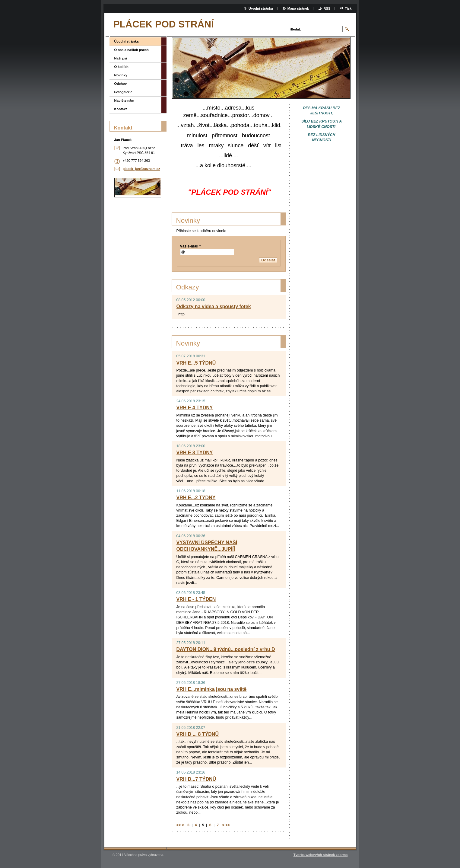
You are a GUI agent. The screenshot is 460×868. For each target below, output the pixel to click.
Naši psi (121, 58)
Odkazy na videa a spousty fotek (214, 306)
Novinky (121, 75)
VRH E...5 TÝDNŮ (196, 363)
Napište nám (124, 101)
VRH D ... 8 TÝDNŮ (198, 734)
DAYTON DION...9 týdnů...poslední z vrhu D (226, 649)
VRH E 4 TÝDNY (195, 408)
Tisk (348, 8)
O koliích (121, 67)
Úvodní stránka (127, 41)
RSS (327, 8)
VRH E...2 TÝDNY (196, 498)
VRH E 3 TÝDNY (195, 453)
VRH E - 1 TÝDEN (196, 599)
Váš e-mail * (190, 246)
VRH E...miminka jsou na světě (212, 689)
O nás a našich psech (132, 50)
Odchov (121, 84)
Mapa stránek (298, 8)
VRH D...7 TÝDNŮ (196, 779)
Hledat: (295, 29)
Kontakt (121, 109)
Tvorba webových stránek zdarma (321, 855)
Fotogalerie (123, 92)
